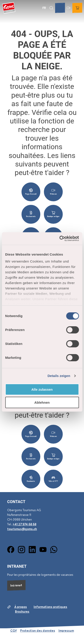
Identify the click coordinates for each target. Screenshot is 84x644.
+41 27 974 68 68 (24, 524)
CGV (14, 631)
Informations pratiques (50, 607)
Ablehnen (42, 402)
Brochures (22, 611)
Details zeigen (59, 376)
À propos (21, 607)
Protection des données (38, 631)
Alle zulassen (42, 389)
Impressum (66, 631)
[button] (31, 192)
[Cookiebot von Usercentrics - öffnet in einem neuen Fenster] (60, 239)
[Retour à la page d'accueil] (9, 8)
